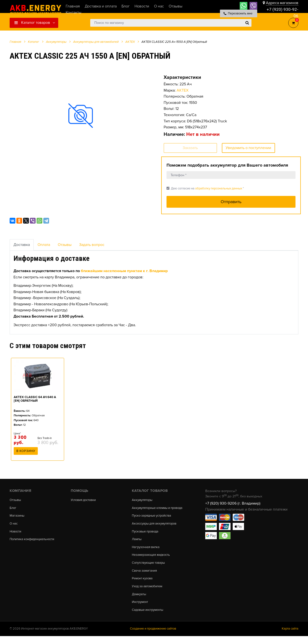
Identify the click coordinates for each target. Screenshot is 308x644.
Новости (16, 532)
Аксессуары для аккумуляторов (157, 528)
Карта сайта (290, 637)
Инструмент (141, 609)
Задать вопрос (92, 245)
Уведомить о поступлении (248, 148)
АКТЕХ (183, 90)
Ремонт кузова (143, 585)
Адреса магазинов (282, 3)
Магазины (17, 516)
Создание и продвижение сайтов (153, 637)
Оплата (44, 245)
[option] (81, 116)
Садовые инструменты (150, 617)
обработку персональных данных (219, 188)
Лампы (137, 544)
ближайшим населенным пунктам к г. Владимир (124, 271)
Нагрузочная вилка (147, 552)
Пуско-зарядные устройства (154, 520)
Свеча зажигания (145, 577)
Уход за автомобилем (149, 593)
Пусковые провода (147, 536)
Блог (13, 508)
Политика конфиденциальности (35, 541)
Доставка (22, 245)
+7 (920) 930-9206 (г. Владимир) (233, 503)
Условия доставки (85, 500)
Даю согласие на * (205, 188)
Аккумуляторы (143, 500)
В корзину (26, 452)
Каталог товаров (32, 23)
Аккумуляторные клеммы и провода (153, 510)
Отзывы (65, 245)
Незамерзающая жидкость (153, 560)
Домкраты (140, 601)
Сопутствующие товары (151, 569)
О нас (14, 524)
